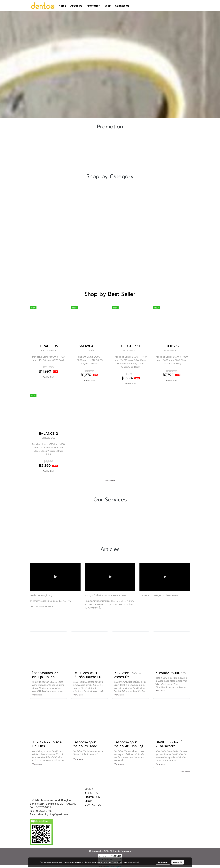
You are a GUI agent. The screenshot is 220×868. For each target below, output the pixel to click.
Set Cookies (163, 862)
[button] (134, 6)
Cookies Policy (134, 862)
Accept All (178, 862)
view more (110, 481)
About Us (76, 6)
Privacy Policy (118, 862)
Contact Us (122, 6)
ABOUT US (91, 793)
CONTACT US (93, 805)
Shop (108, 6)
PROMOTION (92, 797)
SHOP (88, 801)
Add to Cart (48, 377)
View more (38, 695)
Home (62, 6)
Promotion (93, 6)
